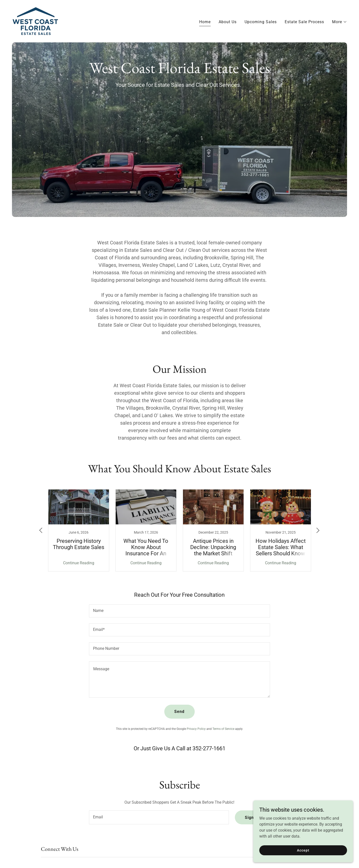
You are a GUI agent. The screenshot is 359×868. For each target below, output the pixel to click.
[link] (35, 21)
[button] (340, 22)
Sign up (252, 818)
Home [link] (205, 22)
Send (179, 712)
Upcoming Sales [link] (261, 22)
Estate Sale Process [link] (304, 22)
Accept (303, 850)
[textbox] (179, 611)
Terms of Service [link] (223, 729)
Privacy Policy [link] (196, 729)
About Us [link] (228, 22)
